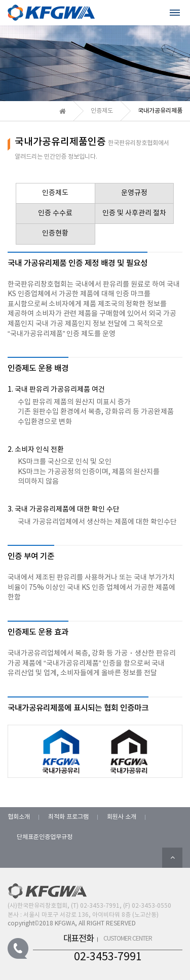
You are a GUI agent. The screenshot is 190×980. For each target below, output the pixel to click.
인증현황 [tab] (55, 234)
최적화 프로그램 (68, 817)
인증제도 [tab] (55, 193)
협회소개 (19, 817)
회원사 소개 (122, 817)
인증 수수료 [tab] (55, 213)
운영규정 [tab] (134, 193)
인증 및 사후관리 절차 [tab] (134, 213)
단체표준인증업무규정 (45, 837)
